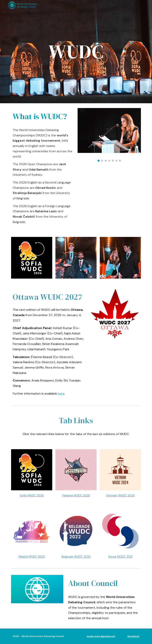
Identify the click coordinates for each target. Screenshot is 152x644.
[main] (76, 52)
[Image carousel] (109, 135)
